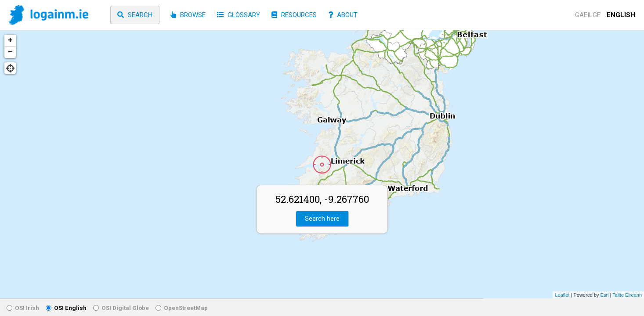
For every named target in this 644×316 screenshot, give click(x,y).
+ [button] (10, 40)
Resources (294, 15)
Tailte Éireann (627, 295)
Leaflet (562, 295)
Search (135, 15)
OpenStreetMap (182, 308)
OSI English (66, 308)
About (343, 15)
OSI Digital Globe (121, 308)
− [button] (10, 52)
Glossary (239, 15)
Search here (322, 219)
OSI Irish (23, 308)
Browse (188, 15)
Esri (605, 295)
